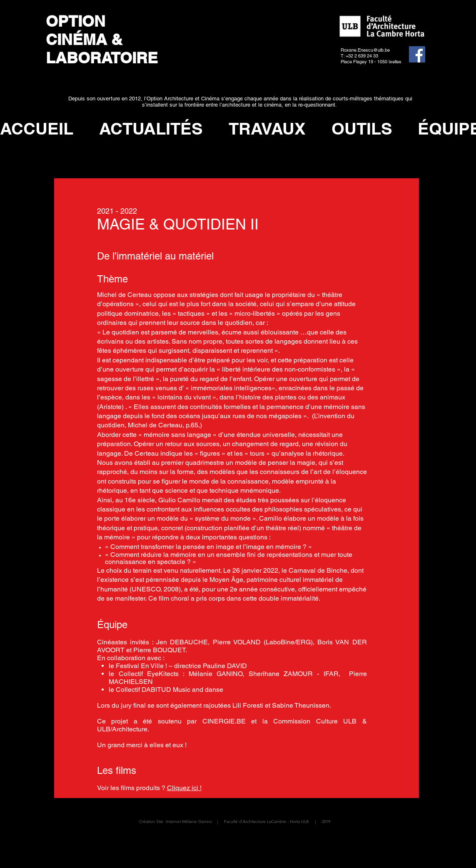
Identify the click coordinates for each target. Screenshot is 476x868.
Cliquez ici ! (184, 788)
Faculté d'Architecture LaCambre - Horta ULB (266, 822)
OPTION (78, 21)
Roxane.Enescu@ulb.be (365, 50)
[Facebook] (417, 54)
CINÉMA (76, 39)
